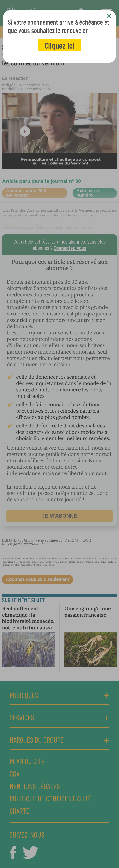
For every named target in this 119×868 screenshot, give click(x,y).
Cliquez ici (59, 45)
